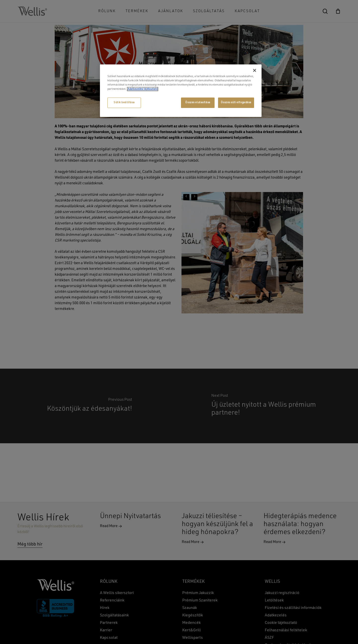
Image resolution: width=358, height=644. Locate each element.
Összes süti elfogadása (236, 102)
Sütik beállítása (124, 102)
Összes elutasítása (198, 102)
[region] (181, 91)
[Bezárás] (255, 70)
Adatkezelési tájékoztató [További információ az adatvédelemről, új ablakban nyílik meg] (143, 89)
